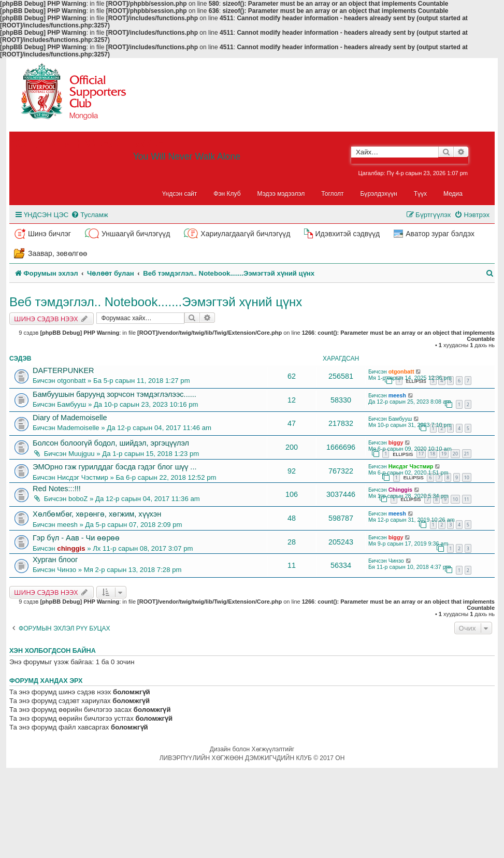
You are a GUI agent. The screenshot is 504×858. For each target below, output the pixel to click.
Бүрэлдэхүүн (379, 194)
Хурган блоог (55, 560)
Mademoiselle (78, 428)
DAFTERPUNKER (63, 370)
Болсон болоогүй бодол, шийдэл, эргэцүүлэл (111, 443)
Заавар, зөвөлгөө (57, 253)
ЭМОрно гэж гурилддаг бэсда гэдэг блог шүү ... (114, 467)
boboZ (78, 499)
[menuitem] (89, 215)
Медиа (453, 194)
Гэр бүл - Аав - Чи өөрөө (76, 538)
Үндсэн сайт (180, 194)
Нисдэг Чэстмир (82, 477)
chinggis (71, 548)
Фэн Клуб (227, 194)
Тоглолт (332, 194)
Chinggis (400, 490)
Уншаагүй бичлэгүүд (136, 234)
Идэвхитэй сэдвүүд (347, 234)
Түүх (420, 194)
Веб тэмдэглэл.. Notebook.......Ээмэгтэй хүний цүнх (156, 302)
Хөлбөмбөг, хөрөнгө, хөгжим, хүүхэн (97, 514)
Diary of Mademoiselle (70, 418)
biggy (396, 442)
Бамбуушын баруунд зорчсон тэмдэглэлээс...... (114, 394)
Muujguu (82, 454)
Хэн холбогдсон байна (53, 651)
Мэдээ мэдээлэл (281, 194)
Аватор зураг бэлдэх (440, 234)
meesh (397, 395)
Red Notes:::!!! (57, 489)
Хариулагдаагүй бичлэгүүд (245, 234)
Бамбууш (71, 404)
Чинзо (67, 570)
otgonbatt (71, 381)
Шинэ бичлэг (49, 234)
